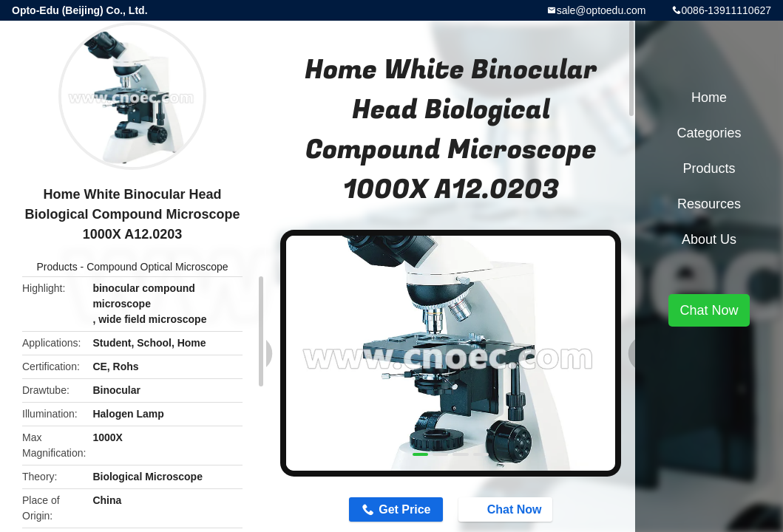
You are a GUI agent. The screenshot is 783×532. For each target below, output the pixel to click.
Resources (709, 204)
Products (57, 267)
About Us (709, 239)
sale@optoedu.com (601, 10)
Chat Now (507, 508)
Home (709, 98)
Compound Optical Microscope (157, 267)
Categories (709, 133)
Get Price (404, 509)
